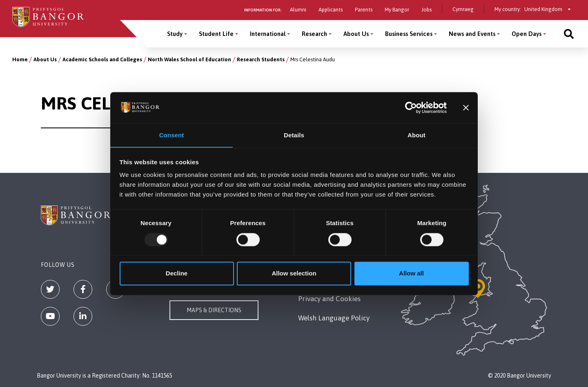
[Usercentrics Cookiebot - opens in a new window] (411, 107)
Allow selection (294, 274)
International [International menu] (268, 34)
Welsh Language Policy (334, 318)
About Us (45, 59)
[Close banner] (466, 107)
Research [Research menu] (314, 34)
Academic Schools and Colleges (102, 59)
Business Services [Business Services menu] (409, 34)
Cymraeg (463, 9)
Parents (364, 10)
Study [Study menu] (175, 34)
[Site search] (569, 34)
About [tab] (416, 135)
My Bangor (397, 10)
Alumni (298, 10)
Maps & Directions (214, 310)
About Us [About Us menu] (356, 34)
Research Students (261, 59)
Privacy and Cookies (329, 299)
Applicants (331, 10)
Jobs (427, 10)
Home (20, 59)
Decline (177, 274)
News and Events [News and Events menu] (472, 34)
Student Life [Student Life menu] (216, 34)
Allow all (411, 274)
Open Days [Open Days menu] (527, 34)
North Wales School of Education (189, 59)
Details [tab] (294, 135)
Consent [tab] (172, 135)
